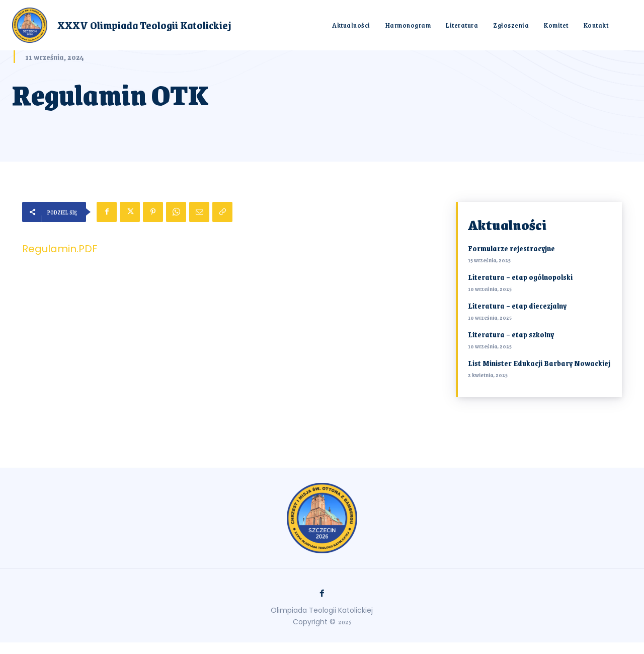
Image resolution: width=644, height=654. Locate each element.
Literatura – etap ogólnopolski (520, 277)
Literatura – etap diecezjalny (517, 306)
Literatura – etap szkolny (511, 334)
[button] (626, 25)
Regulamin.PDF (60, 249)
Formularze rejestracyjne (511, 248)
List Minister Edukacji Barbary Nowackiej (539, 363)
